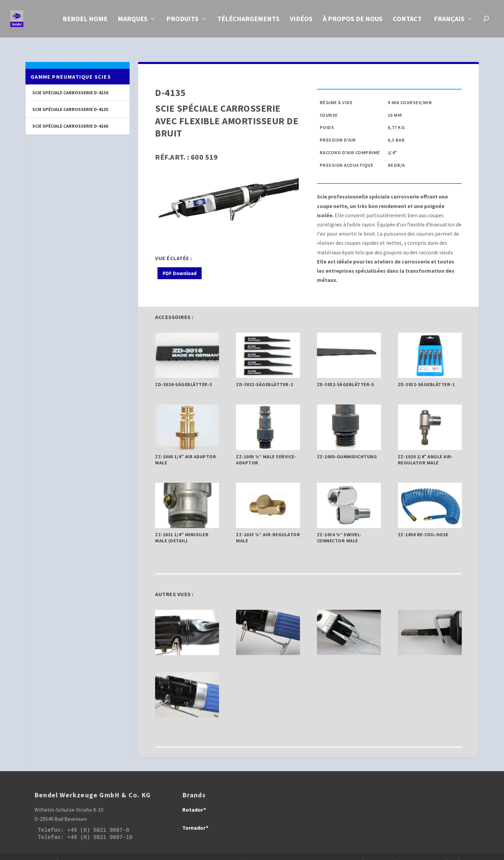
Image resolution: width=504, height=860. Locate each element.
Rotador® (194, 800)
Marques (133, 21)
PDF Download (180, 264)
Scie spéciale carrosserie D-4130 (70, 83)
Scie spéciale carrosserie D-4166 (70, 116)
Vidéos (301, 21)
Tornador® (195, 818)
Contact (407, 21)
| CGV (464, 852)
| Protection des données (424, 852)
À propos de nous (353, 21)
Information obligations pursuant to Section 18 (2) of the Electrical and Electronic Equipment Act (243, 852)
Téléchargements (248, 21)
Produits (182, 21)
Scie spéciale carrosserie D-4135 (70, 100)
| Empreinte (376, 852)
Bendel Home (85, 21)
